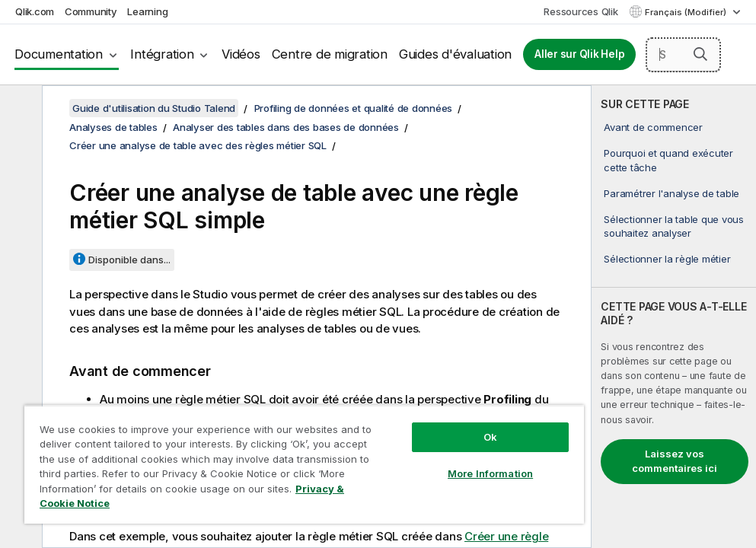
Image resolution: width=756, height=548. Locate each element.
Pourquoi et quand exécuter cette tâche (668, 160)
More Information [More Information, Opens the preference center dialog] (490, 473)
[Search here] (683, 55)
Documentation (59, 54)
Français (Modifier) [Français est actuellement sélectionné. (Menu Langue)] (687, 12)
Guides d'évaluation (455, 54)
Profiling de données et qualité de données (354, 108)
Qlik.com (35, 11)
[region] (304, 464)
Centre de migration (330, 54)
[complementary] (674, 317)
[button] (700, 54)
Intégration (162, 54)
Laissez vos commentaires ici (675, 461)
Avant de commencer (653, 127)
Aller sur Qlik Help (579, 54)
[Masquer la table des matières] (19, 109)
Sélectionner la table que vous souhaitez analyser (674, 226)
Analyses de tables (113, 127)
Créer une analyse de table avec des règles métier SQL (198, 145)
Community (91, 11)
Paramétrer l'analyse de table (671, 193)
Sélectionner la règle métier (667, 259)
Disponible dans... (129, 260)
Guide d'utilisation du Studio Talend (154, 108)
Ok (490, 437)
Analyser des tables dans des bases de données (286, 127)
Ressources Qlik (581, 11)
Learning (147, 11)
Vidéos (241, 54)
